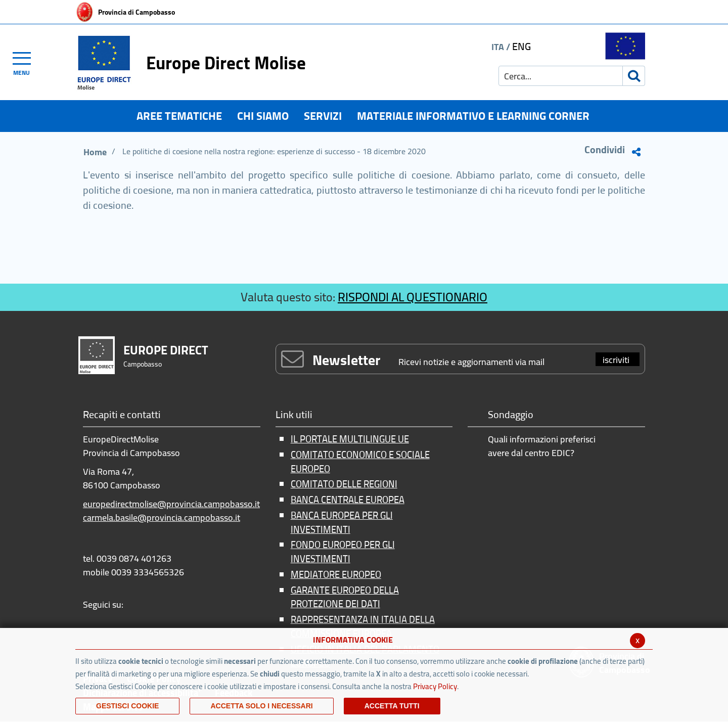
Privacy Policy (435, 686)
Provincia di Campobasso (136, 12)
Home (95, 152)
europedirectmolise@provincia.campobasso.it (171, 504)
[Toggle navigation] (26, 62)
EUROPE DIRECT (166, 350)
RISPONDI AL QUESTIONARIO (413, 297)
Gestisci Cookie (127, 706)
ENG (521, 46)
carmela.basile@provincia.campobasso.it (162, 517)
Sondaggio (511, 415)
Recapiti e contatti (122, 415)
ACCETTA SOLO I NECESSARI (261, 706)
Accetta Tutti (392, 706)
